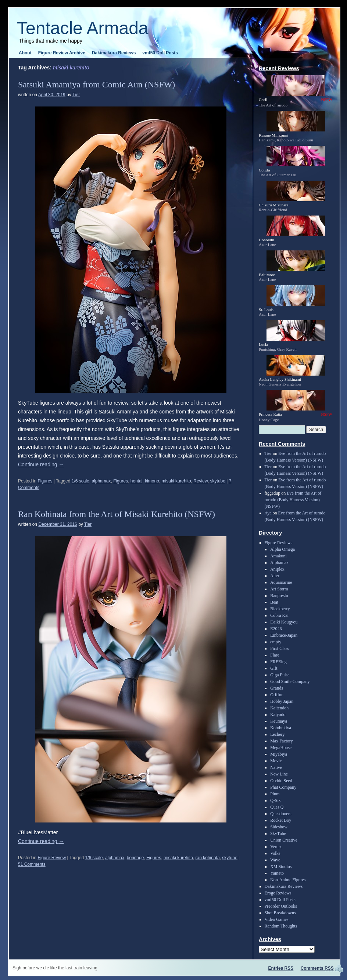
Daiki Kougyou (284, 622)
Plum (275, 794)
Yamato (277, 873)
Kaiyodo (278, 715)
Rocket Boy (281, 820)
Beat (274, 602)
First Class (280, 648)
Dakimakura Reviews (114, 53)
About (25, 53)
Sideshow (279, 827)
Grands (277, 688)
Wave (275, 860)
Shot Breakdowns (280, 913)
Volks (275, 853)
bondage (135, 858)
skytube (218, 481)
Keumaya (279, 721)
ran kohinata (208, 858)
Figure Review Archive (62, 53)
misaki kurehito (176, 481)
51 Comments (32, 864)
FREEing (278, 662)
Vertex (276, 847)
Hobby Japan (282, 701)
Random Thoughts (281, 926)
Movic (276, 761)
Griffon (277, 695)
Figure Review (52, 858)
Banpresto (279, 596)
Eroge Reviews (278, 893)
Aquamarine (281, 582)
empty (276, 642)
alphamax (101, 481)
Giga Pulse (280, 675)
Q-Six (276, 800)
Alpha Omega (282, 549)
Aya (268, 513)
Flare (275, 655)
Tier (76, 95)
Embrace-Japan (284, 635)
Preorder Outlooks (281, 906)
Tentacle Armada (83, 28)
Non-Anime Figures (288, 880)
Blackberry (280, 609)
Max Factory (282, 741)
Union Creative (284, 840)
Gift (274, 668)
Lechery (277, 734)
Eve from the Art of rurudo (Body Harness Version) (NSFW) (293, 500)
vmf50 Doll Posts (160, 53)
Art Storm (279, 589)
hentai (137, 481)
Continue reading (41, 464)
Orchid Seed (281, 781)
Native (276, 767)
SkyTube (278, 833)
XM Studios (281, 867)
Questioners (281, 814)
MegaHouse (281, 748)
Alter (275, 576)
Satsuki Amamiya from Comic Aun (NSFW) (96, 84)
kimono (152, 481)
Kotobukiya (281, 728)
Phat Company (283, 787)
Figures (45, 481)
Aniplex (277, 569)
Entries (281, 968)
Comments (317, 968)
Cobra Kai (279, 615)
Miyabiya (279, 754)
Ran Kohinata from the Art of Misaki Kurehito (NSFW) (117, 514)
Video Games (277, 919)
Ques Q (277, 807)
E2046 (276, 629)
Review (201, 481)
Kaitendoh (279, 708)
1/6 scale (81, 481)
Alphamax (279, 563)
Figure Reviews (279, 543)
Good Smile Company (290, 681)
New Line (279, 774)
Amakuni (278, 556)
